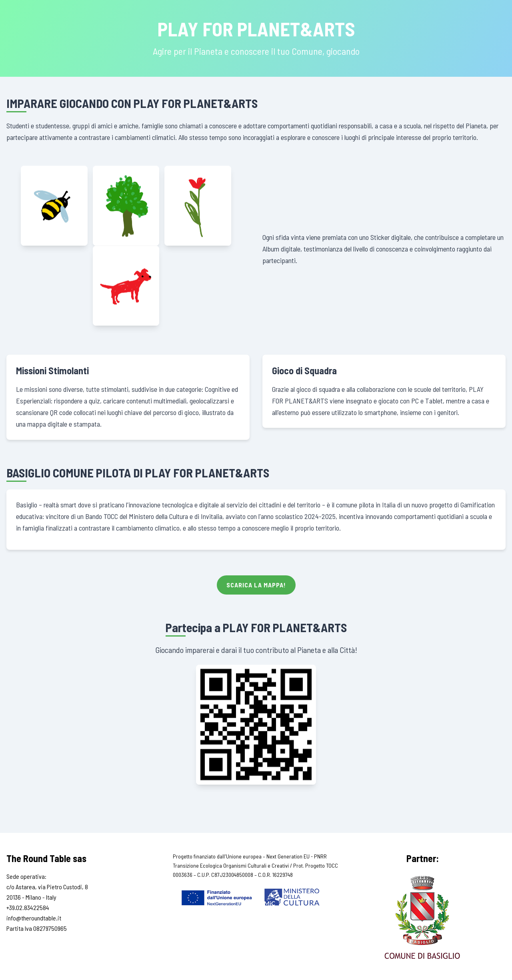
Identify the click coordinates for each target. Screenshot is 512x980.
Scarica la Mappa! (256, 585)
